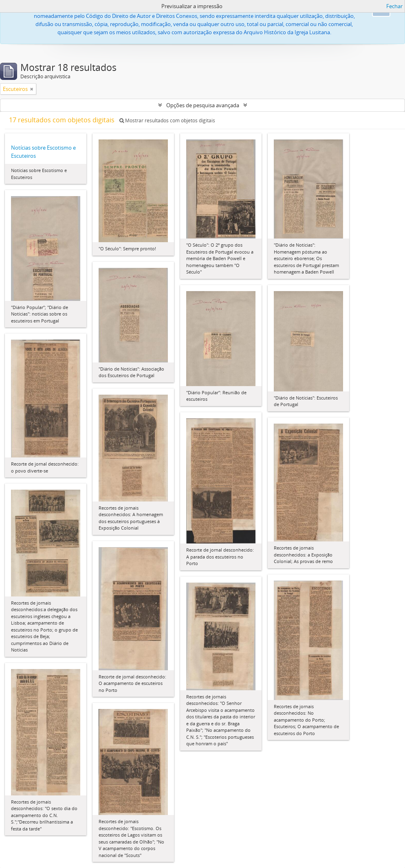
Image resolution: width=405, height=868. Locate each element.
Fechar (394, 6)
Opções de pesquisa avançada (203, 105)
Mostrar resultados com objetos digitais (167, 120)
